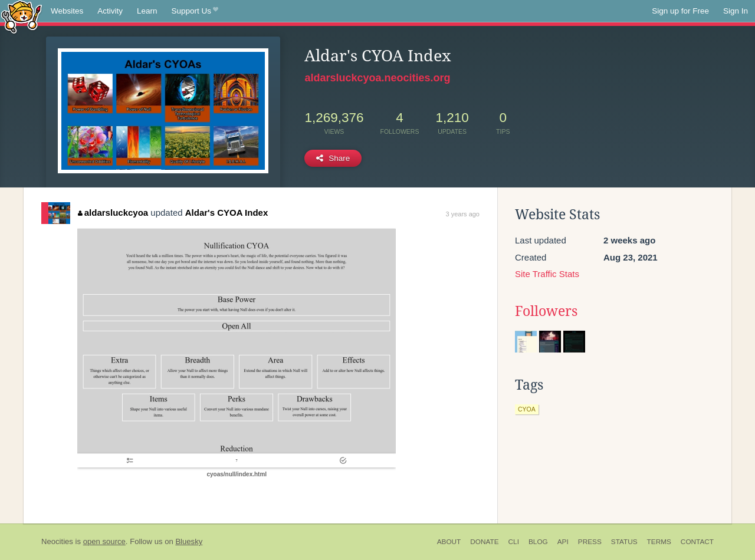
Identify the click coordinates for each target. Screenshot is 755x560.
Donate (484, 542)
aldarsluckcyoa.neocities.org (377, 78)
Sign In (736, 11)
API (563, 542)
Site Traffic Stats (547, 274)
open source (104, 541)
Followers (546, 311)
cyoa (527, 409)
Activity (110, 11)
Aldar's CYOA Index (227, 213)
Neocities (57, 541)
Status (624, 542)
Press (590, 542)
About (449, 542)
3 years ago (463, 214)
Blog (538, 542)
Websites (67, 11)
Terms (659, 542)
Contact (697, 542)
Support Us (195, 11)
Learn (147, 11)
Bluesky (189, 541)
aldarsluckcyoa (113, 213)
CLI (514, 542)
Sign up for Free (680, 11)
